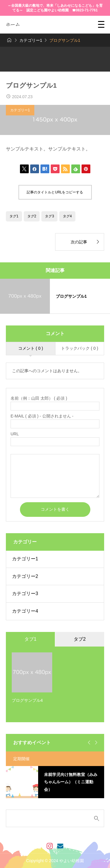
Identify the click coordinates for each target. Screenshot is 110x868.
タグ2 (32, 216)
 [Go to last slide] (88, 743)
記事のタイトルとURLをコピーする (55, 192)
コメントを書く (55, 509)
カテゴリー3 (25, 594)
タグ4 (67, 216)
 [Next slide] (95, 743)
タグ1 (14, 216)
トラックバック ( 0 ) (80, 348)
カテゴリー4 (25, 611)
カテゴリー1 (20, 110)
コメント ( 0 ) (31, 348)
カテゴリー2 (25, 576)
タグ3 (49, 216)
